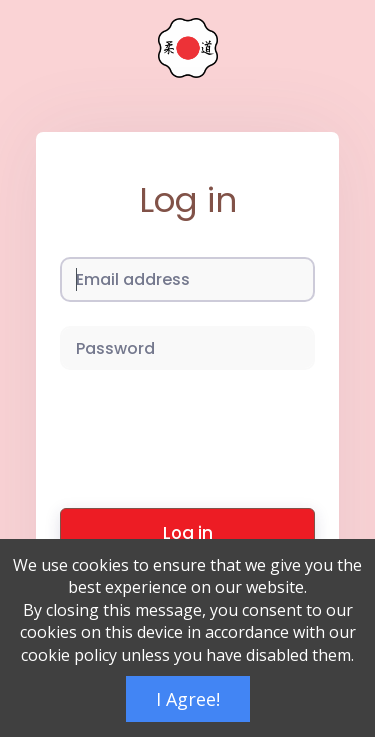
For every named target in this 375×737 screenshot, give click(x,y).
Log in (188, 533)
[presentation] (212, 433)
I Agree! (188, 699)
